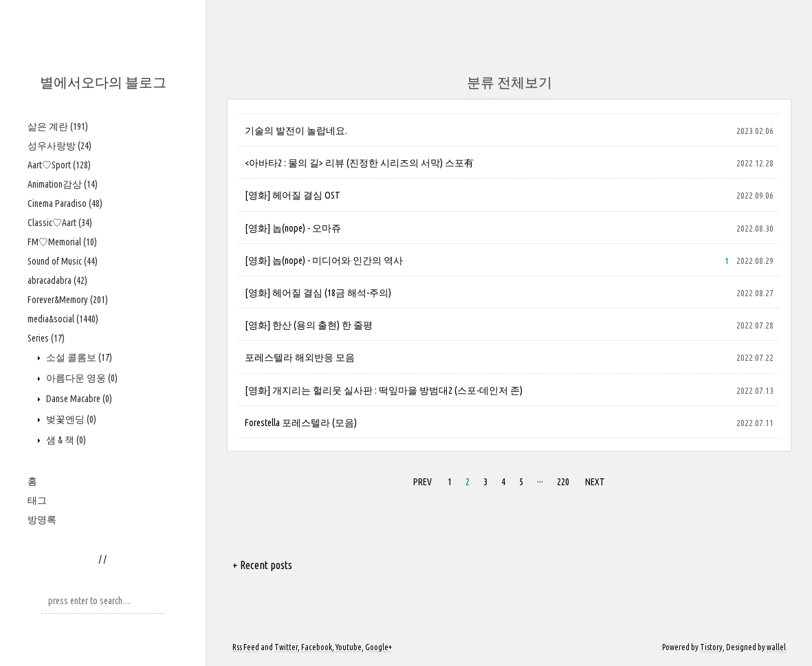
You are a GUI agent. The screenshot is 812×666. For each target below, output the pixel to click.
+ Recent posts (262, 565)
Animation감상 (63, 184)
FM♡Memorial (62, 242)
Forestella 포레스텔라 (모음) (301, 423)
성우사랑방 (59, 146)
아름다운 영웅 (81, 378)
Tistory (711, 647)
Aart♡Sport (59, 165)
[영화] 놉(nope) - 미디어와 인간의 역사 (324, 260)
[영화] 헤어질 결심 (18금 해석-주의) (318, 293)
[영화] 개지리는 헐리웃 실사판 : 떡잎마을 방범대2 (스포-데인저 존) (384, 390)
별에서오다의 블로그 (103, 82)
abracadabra (57, 280)
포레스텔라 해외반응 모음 (300, 357)
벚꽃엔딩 (70, 419)
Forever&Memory (68, 300)
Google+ (378, 647)
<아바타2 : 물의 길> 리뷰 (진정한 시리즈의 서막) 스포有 (359, 163)
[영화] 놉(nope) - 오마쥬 (293, 228)
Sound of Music (63, 261)
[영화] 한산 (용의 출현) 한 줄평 (309, 325)
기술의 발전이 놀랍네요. (296, 131)
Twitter (286, 647)
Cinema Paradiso (65, 203)
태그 (37, 500)
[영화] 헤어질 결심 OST (293, 195)
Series (46, 338)
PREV (423, 482)
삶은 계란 (58, 126)
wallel (776, 647)
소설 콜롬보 (78, 357)
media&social (63, 319)
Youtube (349, 647)
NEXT (595, 482)
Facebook (317, 647)
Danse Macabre (78, 399)
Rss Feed (246, 647)
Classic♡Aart (60, 223)
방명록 (42, 520)
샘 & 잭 (65, 440)
